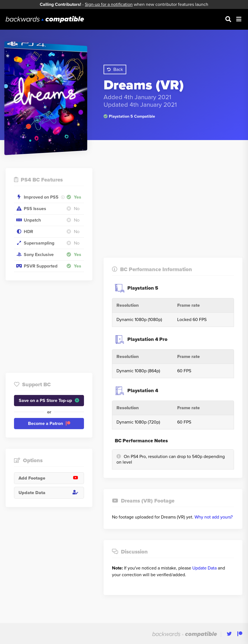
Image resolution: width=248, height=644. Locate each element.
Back (115, 69)
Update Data (51, 493)
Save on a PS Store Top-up (49, 401)
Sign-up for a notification (109, 4)
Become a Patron (49, 424)
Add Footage (51, 478)
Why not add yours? (214, 517)
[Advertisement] (49, 327)
